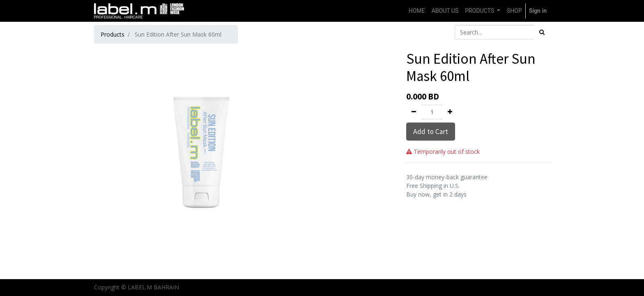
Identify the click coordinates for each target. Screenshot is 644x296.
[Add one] (450, 112)
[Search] (542, 32)
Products (113, 34)
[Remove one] (414, 112)
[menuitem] (417, 11)
